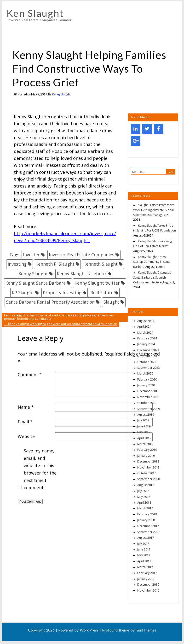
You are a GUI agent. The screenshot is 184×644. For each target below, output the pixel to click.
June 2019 (144, 426)
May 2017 (144, 555)
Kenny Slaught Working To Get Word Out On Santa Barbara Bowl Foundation (61, 324)
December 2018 (148, 461)
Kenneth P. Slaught (55, 264)
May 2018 (144, 497)
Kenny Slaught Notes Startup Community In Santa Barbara (152, 262)
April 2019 (144, 438)
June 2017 (144, 549)
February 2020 (147, 379)
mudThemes (146, 630)
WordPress (89, 630)
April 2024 (144, 327)
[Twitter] (147, 129)
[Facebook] (159, 129)
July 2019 (143, 420)
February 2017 (147, 573)
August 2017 (146, 538)
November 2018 (148, 467)
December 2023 (148, 350)
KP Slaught (23, 293)
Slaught (111, 302)
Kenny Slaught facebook (82, 274)
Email (25, 422)
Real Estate (102, 293)
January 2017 (146, 579)
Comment (30, 375)
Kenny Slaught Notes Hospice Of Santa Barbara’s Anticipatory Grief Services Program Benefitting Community (59, 317)
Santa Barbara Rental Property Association (50, 302)
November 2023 (148, 356)
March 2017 (145, 567)
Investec (32, 255)
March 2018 (145, 508)
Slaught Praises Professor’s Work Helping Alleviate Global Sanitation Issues (154, 210)
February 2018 (147, 514)
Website (26, 436)
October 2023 (147, 362)
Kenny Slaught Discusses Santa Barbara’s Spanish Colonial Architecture (152, 277)
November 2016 (148, 591)
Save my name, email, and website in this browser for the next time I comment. (40, 469)
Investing (17, 264)
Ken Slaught (35, 13)
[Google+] (136, 141)
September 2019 (149, 409)
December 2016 (148, 585)
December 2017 (148, 526)
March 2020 (145, 373)
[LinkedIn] (136, 129)
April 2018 (144, 503)
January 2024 (146, 344)
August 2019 (146, 415)
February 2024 (147, 338)
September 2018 (149, 479)
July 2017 (143, 544)
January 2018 (146, 520)
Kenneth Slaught (101, 264)
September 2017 (149, 532)
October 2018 (147, 473)
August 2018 (146, 485)
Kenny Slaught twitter (97, 283)
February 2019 (147, 450)
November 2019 (148, 397)
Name (26, 407)
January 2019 (146, 456)
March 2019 (145, 444)
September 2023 (149, 368)
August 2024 (146, 321)
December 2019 (148, 391)
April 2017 (144, 561)
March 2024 (145, 333)
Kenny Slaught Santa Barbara (35, 283)
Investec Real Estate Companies (82, 255)
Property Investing (62, 293)
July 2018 (143, 491)
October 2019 (147, 403)
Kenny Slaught (61, 94)
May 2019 (144, 432)
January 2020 (146, 385)
